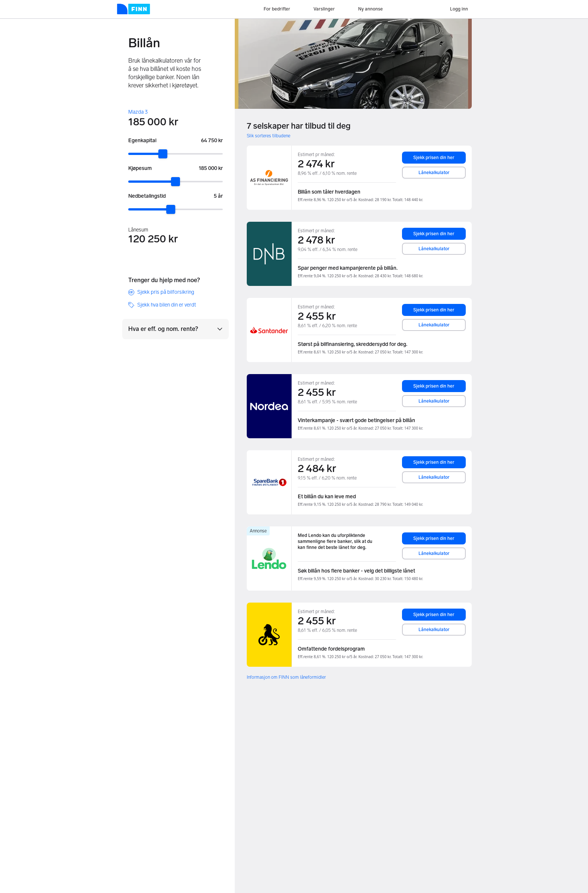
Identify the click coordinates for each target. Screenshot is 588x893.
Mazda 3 (138, 112)
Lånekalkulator (434, 173)
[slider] (163, 154)
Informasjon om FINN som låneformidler (286, 677)
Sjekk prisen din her (434, 158)
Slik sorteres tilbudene (268, 136)
